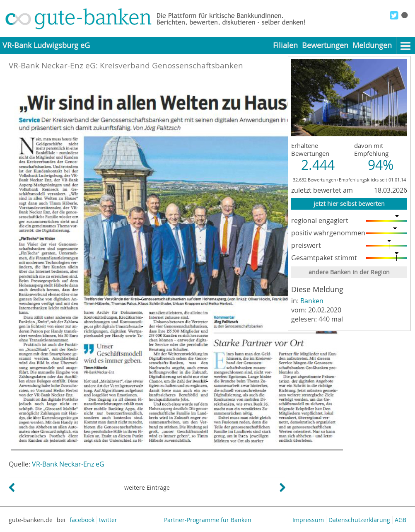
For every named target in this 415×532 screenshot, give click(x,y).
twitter (108, 520)
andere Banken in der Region (349, 272)
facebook (82, 520)
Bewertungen (325, 45)
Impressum (308, 520)
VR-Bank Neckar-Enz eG (68, 464)
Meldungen (372, 45)
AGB (401, 520)
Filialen (285, 45)
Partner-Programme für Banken (208, 520)
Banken (312, 301)
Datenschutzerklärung (359, 520)
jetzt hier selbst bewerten (349, 204)
